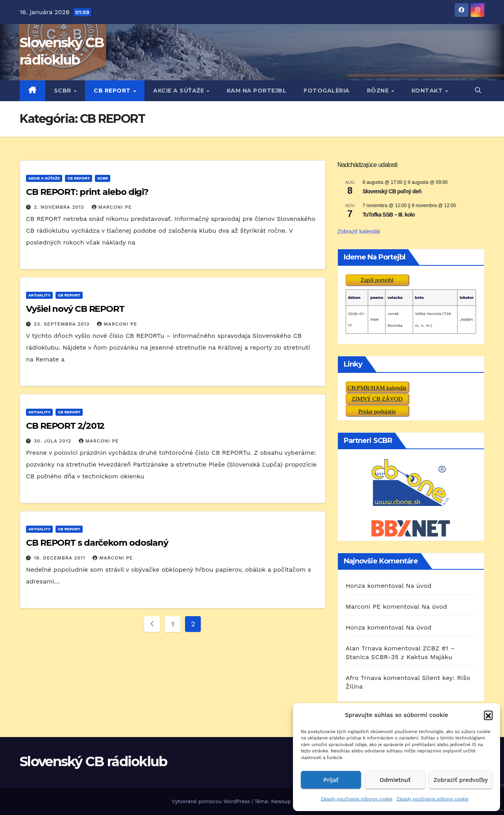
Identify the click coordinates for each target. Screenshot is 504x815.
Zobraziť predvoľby (461, 780)
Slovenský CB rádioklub (94, 761)
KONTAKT (428, 91)
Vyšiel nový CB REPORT (75, 309)
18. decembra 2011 (60, 558)
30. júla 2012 (54, 441)
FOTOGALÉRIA (327, 91)
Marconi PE (112, 207)
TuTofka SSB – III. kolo (389, 215)
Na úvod (419, 586)
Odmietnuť (395, 780)
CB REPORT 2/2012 (65, 426)
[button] (488, 715)
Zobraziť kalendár (359, 232)
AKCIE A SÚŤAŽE (180, 91)
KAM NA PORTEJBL (257, 91)
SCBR (64, 91)
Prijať (331, 780)
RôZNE (379, 91)
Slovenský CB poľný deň (392, 191)
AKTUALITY (39, 295)
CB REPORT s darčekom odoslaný (97, 543)
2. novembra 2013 (60, 207)
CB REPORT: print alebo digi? (87, 192)
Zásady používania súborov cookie (357, 799)
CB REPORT (113, 91)
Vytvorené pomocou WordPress (212, 801)
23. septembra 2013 (63, 324)
